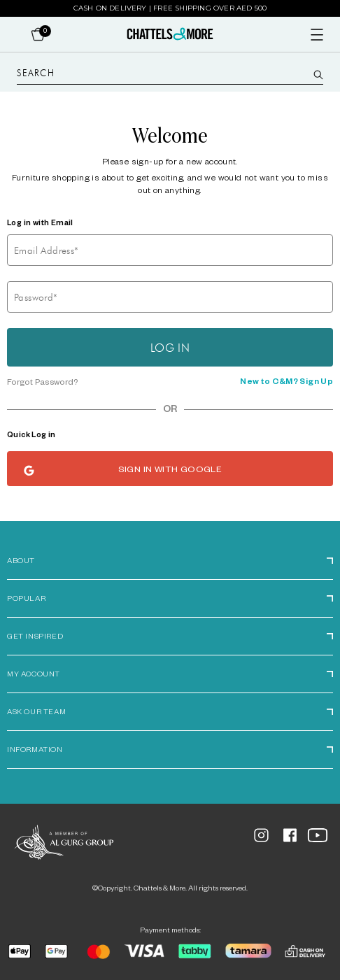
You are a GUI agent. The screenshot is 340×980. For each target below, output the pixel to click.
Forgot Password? (43, 384)
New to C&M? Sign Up (286, 383)
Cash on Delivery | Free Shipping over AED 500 (170, 8)
